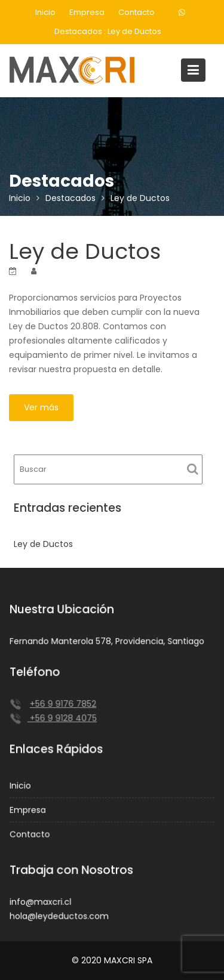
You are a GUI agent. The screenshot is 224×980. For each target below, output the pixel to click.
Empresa (87, 12)
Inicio (45, 12)
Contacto (136, 12)
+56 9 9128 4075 (62, 718)
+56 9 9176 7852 (63, 704)
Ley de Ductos (134, 31)
